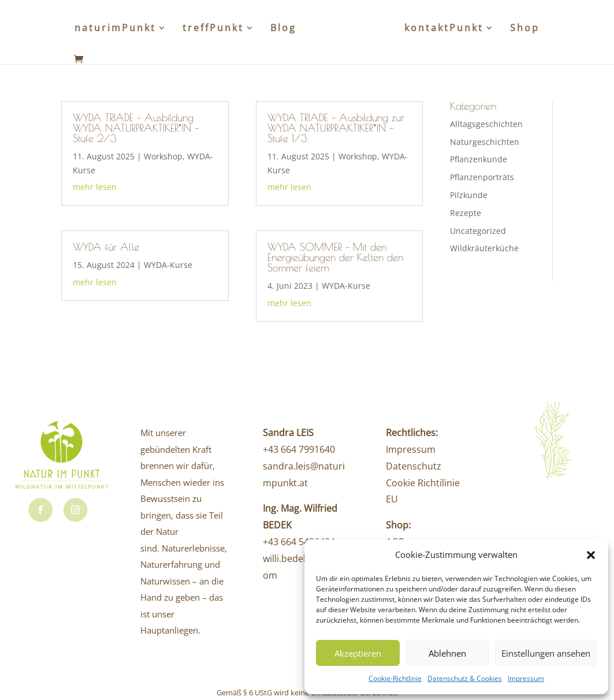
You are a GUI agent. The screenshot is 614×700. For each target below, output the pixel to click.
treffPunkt (213, 29)
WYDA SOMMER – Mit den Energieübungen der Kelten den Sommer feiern (335, 257)
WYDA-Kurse (168, 265)
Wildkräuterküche (484, 248)
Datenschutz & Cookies (465, 678)
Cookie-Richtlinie (395, 678)
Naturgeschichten (485, 142)
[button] (591, 555)
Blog (283, 29)
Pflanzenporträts (482, 177)
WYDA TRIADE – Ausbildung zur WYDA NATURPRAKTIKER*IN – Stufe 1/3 (336, 128)
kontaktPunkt (444, 29)
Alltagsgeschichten (486, 124)
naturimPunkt (115, 29)
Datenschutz (414, 466)
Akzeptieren (358, 653)
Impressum (526, 678)
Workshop (163, 156)
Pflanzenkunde (479, 159)
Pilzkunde (469, 195)
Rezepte (466, 213)
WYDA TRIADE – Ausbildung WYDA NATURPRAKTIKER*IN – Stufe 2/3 (136, 128)
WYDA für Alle (106, 247)
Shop (525, 29)
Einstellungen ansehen (546, 653)
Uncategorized (478, 231)
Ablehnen (447, 653)
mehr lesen (95, 187)
